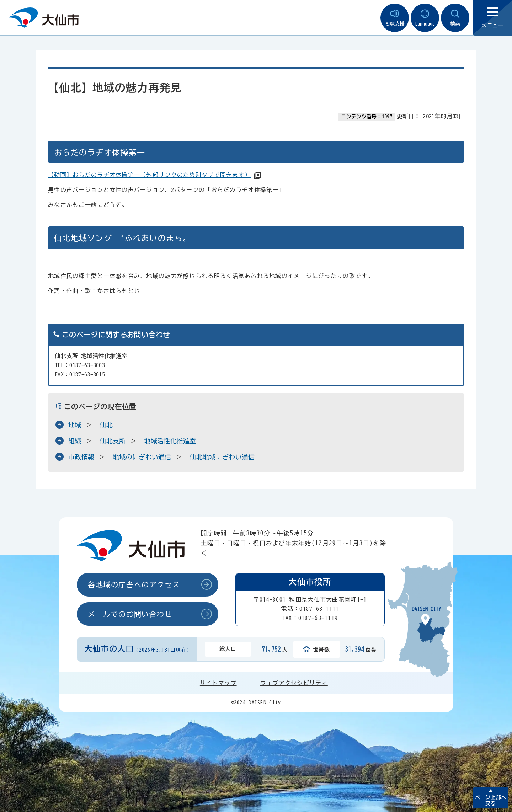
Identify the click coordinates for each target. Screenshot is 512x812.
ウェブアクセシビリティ (294, 683)
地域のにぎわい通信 (142, 457)
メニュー (492, 18)
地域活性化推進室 (170, 441)
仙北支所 (113, 441)
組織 (75, 441)
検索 (455, 18)
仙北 (106, 425)
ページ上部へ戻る (490, 800)
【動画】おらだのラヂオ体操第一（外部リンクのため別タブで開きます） (149, 175)
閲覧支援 (395, 18)
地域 (75, 425)
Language (425, 18)
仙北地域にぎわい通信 (222, 457)
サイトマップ (218, 683)
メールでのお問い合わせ (130, 614)
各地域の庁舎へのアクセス (134, 584)
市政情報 (81, 457)
